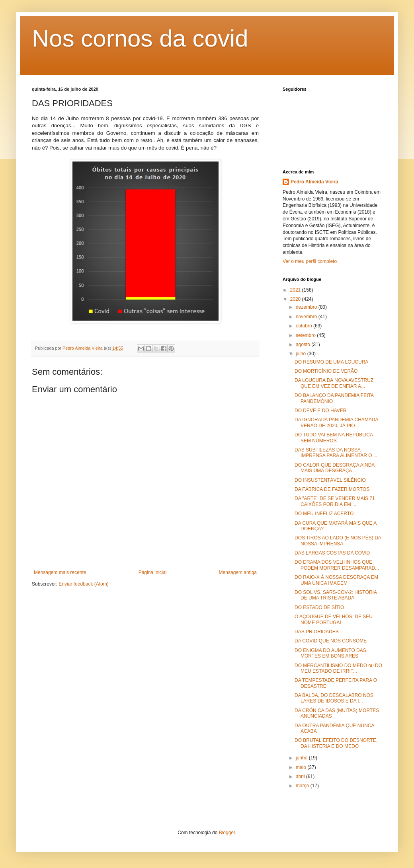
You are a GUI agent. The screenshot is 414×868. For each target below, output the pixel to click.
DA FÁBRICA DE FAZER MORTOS (332, 489)
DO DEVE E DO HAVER (320, 411)
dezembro (307, 307)
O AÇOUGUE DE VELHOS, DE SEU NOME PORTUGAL (334, 619)
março (303, 786)
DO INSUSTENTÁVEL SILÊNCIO (330, 480)
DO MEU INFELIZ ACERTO (324, 514)
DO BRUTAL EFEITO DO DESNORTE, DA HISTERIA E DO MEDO (336, 743)
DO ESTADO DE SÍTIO (319, 607)
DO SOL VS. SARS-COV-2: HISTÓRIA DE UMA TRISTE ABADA (336, 595)
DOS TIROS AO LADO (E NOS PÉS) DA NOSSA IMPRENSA (338, 541)
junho (302, 758)
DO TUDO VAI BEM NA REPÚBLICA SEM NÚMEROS (334, 438)
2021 (296, 290)
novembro (307, 317)
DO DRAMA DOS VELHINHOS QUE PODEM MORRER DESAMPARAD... (337, 565)
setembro (306, 335)
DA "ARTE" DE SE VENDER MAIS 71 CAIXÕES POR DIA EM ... (335, 501)
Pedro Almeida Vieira (314, 182)
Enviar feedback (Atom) (83, 584)
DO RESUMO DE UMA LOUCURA (331, 362)
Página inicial (153, 572)
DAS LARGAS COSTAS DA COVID (332, 553)
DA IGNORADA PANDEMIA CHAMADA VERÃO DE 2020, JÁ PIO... (336, 422)
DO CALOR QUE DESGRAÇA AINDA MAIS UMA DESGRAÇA (335, 468)
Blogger (227, 833)
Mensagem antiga (238, 572)
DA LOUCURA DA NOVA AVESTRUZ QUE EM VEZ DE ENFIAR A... (334, 383)
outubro (305, 326)
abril (301, 777)
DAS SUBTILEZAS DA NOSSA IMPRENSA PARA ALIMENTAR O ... (336, 453)
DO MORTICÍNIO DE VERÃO (326, 371)
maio (302, 767)
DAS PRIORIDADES (317, 632)
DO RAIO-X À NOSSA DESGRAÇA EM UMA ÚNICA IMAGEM (336, 580)
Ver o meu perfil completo (310, 261)
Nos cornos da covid (140, 38)
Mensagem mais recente (60, 572)
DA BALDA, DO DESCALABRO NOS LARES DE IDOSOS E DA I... (334, 698)
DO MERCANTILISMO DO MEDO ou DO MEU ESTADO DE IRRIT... (338, 668)
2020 (296, 299)
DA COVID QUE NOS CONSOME (331, 641)
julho (302, 354)
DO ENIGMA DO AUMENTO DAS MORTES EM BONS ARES (330, 653)
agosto (304, 344)
